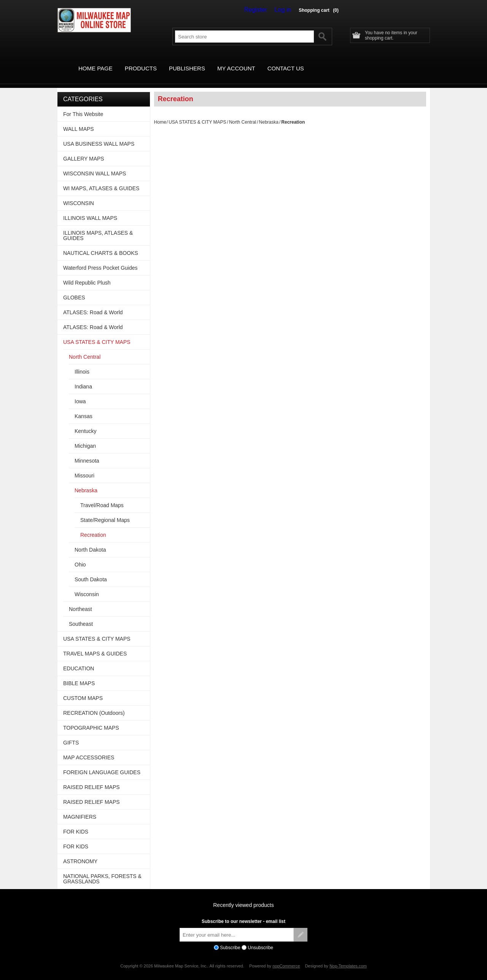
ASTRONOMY (80, 853)
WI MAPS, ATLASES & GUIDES (101, 180)
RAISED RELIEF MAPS (92, 778)
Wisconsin (87, 585)
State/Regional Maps (105, 511)
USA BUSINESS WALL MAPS (99, 135)
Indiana (83, 378)
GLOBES (74, 289)
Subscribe (230, 939)
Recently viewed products (243, 896)
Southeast (81, 615)
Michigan (85, 437)
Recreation (93, 526)
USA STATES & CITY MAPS (197, 113)
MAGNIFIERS (80, 808)
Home (160, 113)
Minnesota (87, 452)
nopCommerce (286, 957)
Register (261, 10)
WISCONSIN (79, 194)
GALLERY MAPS (84, 150)
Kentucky (86, 422)
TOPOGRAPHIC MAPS (91, 719)
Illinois (82, 363)
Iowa (80, 393)
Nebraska (269, 113)
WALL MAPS (79, 120)
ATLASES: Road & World (93, 304)
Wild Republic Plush (87, 274)
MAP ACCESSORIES (89, 749)
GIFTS (71, 734)
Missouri (84, 467)
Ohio (80, 556)
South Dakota (91, 571)
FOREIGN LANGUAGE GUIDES (102, 764)
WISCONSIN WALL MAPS (95, 165)
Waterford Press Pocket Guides (100, 259)
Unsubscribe (260, 939)
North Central (243, 113)
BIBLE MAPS (79, 675)
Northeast (80, 600)
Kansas (84, 407)
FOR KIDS (76, 823)
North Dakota (90, 541)
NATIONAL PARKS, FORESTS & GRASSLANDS (102, 870)
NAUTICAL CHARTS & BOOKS (101, 244)
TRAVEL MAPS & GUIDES (95, 645)
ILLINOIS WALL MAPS (90, 209)
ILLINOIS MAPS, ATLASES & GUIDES (98, 227)
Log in (285, 10)
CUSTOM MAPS (83, 689)
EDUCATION (79, 660)
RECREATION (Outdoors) (94, 704)
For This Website (83, 105)
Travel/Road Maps (102, 496)
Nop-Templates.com (348, 957)
